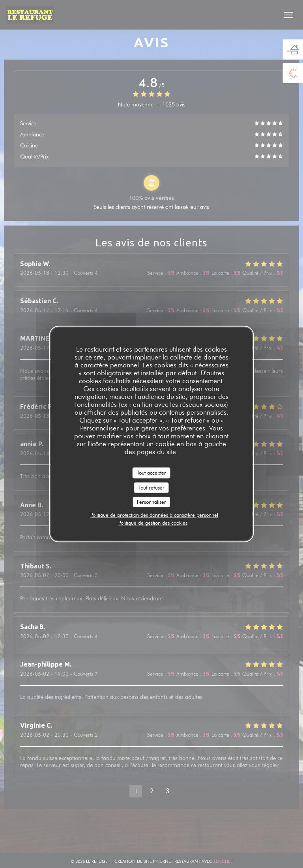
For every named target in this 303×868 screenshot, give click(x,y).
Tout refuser (151, 487)
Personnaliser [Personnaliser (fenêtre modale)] (151, 502)
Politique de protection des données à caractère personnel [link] (154, 514)
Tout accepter (151, 473)
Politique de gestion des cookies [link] (153, 522)
